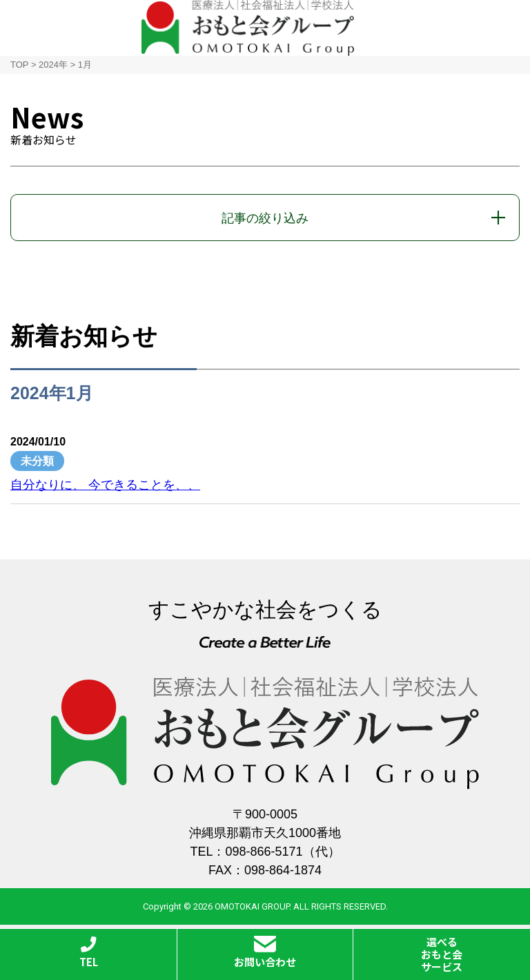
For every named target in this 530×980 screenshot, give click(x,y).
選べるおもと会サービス (442, 954)
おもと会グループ (248, 28)
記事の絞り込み (265, 218)
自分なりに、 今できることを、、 (105, 485)
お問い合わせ (265, 952)
